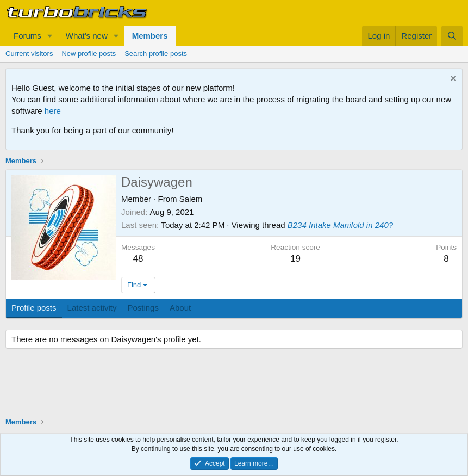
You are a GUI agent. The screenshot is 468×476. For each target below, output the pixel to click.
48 (138, 259)
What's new (87, 36)
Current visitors (29, 54)
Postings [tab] (143, 308)
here (53, 111)
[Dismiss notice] (452, 80)
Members (150, 36)
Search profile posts (156, 54)
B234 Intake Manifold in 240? (340, 225)
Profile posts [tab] (34, 308)
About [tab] (180, 308)
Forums (27, 36)
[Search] (452, 36)
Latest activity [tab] (92, 308)
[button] (50, 36)
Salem (191, 199)
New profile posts (89, 54)
